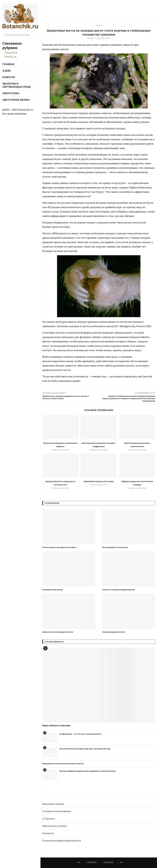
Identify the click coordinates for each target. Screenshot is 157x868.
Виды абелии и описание (56, 725)
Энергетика (11, 93)
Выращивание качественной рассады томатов (63, 763)
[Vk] (78, 862)
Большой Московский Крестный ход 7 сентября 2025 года (85, 749)
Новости (10, 57)
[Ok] (120, 862)
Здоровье (11, 52)
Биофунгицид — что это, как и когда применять (81, 734)
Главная (8, 64)
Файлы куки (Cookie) (55, 826)
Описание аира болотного (114, 632)
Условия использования (57, 811)
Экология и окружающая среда (17, 85)
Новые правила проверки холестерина (59, 547)
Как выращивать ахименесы (115, 547)
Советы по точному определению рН (118, 590)
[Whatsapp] (91, 862)
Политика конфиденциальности (62, 841)
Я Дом (7, 71)
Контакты (48, 833)
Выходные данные (53, 804)
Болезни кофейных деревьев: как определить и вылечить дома (88, 771)
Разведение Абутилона (53, 590)
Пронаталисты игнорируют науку (58, 632)
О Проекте (49, 819)
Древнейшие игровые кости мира (99, 481)
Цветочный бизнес (16, 100)
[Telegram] (107, 862)
